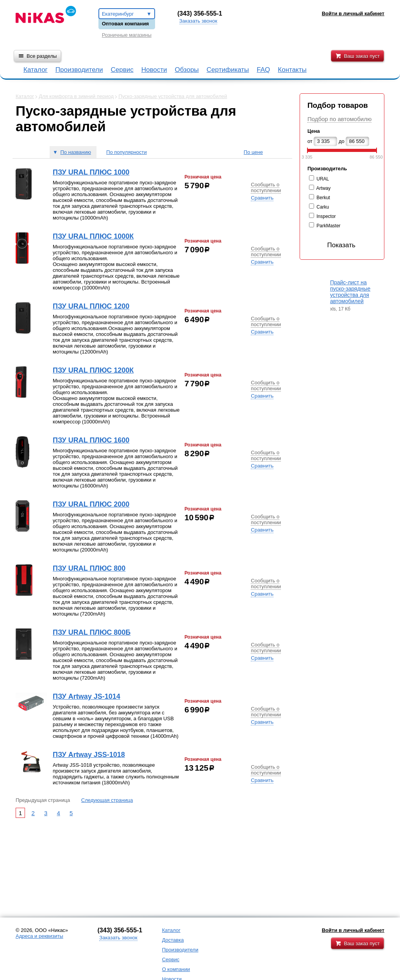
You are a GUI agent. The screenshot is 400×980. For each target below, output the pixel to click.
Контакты (292, 70)
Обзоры (187, 70)
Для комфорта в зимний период (76, 96)
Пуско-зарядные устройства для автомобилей (173, 96)
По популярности (127, 152)
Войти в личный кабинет (353, 930)
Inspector (326, 216)
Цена (314, 131)
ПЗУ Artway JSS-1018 (89, 755)
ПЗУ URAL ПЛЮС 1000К (93, 236)
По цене (253, 152)
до (342, 141)
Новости (154, 70)
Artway (324, 188)
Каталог (36, 70)
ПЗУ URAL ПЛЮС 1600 (91, 440)
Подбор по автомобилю (339, 119)
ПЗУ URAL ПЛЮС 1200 (91, 306)
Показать (333, 245)
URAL (323, 179)
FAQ (263, 70)
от (310, 141)
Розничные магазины (127, 35)
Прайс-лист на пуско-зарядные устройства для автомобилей (350, 292)
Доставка (173, 940)
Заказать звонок (198, 21)
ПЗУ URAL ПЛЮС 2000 (91, 504)
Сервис (122, 70)
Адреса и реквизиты (39, 936)
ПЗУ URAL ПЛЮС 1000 (91, 172)
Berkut (323, 198)
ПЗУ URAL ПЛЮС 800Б (92, 632)
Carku (323, 207)
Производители (79, 70)
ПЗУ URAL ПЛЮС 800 (89, 568)
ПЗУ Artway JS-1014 (87, 696)
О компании (176, 969)
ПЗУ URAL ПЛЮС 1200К (93, 370)
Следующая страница (107, 800)
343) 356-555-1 (201, 13)
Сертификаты (228, 70)
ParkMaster (328, 226)
